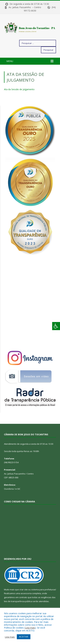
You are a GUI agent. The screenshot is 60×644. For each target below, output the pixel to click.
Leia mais (30, 628)
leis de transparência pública (18, 601)
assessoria (26, 593)
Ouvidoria (9, 489)
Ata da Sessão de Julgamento (19, 89)
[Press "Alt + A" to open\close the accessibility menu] (56, 326)
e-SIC (18, 489)
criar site (24, 590)
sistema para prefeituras (43, 590)
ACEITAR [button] (24, 637)
